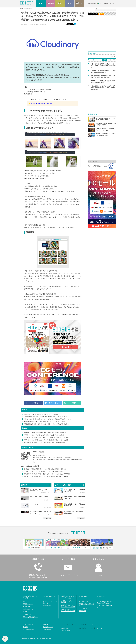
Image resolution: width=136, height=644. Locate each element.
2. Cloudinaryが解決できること (35, 92)
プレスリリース (28, 614)
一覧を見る (48, 518)
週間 (110, 60)
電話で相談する (47, 606)
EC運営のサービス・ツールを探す (68, 602)
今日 (105, 60)
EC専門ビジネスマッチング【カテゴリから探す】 (68, 606)
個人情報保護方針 (28, 630)
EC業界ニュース (28, 8)
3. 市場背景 (28, 94)
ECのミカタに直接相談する (105, 606)
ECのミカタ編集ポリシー (31, 617)
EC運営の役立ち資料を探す (86, 605)
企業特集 (24, 485)
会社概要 (45, 624)
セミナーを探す (84, 602)
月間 (114, 60)
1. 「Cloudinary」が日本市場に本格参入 (38, 89)
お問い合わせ (47, 630)
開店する (79, 3)
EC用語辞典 (82, 611)
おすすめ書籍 (83, 608)
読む (41, 3)
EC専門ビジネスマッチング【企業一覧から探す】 (68, 610)
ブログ (25, 612)
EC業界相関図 (65, 628)
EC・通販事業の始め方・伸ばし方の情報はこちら (105, 602)
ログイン (92, 624)
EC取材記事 (27, 607)
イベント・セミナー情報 (63, 485)
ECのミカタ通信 (66, 631)
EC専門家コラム (28, 609)
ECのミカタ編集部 (38, 452)
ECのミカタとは (28, 624)
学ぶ (70, 3)
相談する (51, 3)
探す (60, 3)
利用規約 (26, 627)
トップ (22, 8)
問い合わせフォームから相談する (50, 602)
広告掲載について (48, 627)
